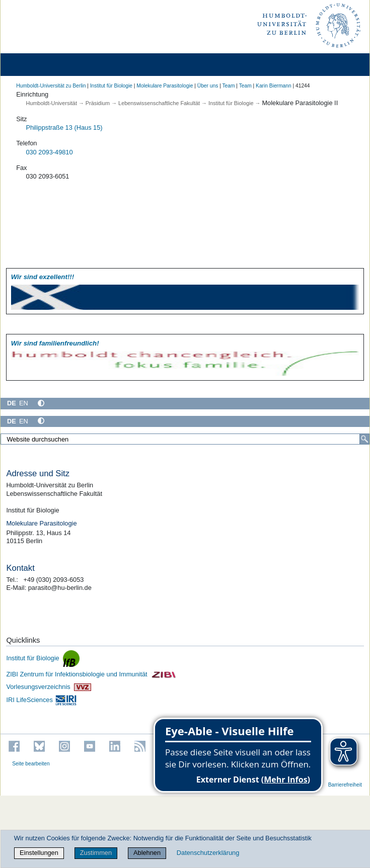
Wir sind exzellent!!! (43, 277)
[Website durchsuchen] (185, 439)
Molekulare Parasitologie (165, 86)
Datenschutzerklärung (208, 853)
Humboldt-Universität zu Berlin (51, 86)
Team (228, 86)
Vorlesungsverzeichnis (48, 687)
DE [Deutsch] (12, 403)
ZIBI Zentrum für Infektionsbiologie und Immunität (91, 674)
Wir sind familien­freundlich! (55, 343)
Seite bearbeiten (31, 764)
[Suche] (364, 439)
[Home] (36, 65)
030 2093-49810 (49, 152)
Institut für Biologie (111, 86)
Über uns (208, 86)
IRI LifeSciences (42, 700)
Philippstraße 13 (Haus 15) (64, 127)
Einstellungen (39, 853)
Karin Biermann (274, 86)
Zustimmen (96, 853)
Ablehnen (147, 853)
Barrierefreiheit (345, 785)
